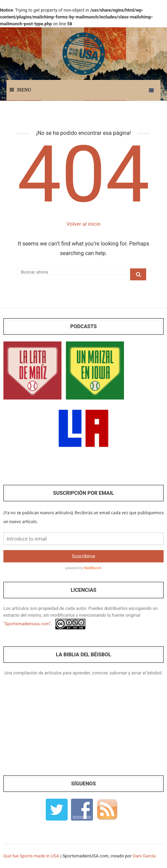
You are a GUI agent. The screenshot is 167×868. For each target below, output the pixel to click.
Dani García (144, 856)
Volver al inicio (83, 224)
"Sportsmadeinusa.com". (28, 624)
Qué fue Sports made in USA (31, 856)
